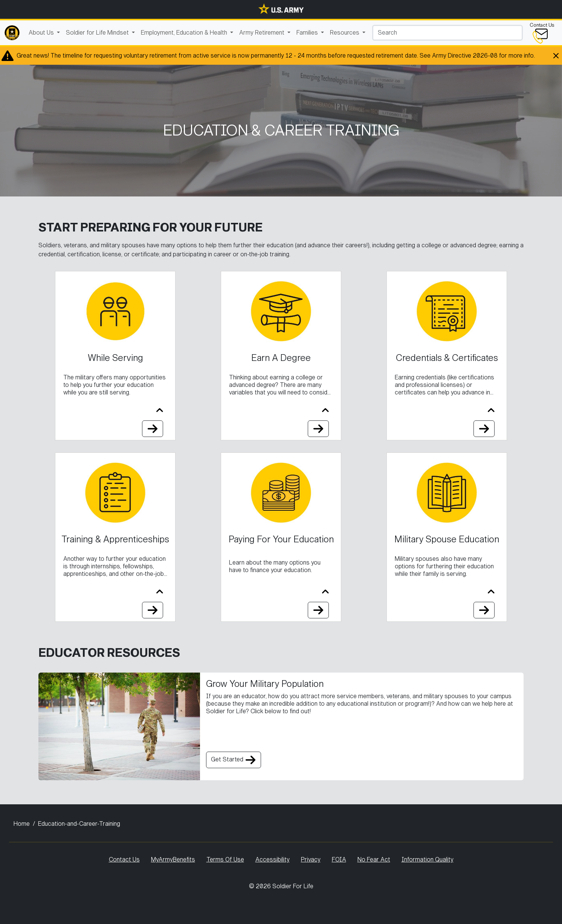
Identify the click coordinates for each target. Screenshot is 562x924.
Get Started (234, 760)
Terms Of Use (225, 859)
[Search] (447, 33)
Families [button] (308, 33)
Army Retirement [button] (263, 33)
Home (22, 824)
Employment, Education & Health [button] (185, 33)
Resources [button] (345, 33)
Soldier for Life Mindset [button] (98, 33)
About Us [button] (42, 33)
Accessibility (273, 859)
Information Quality (428, 859)
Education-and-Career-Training (79, 824)
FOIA (339, 859)
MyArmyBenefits (173, 859)
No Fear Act (374, 859)
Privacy (311, 859)
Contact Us (124, 859)
